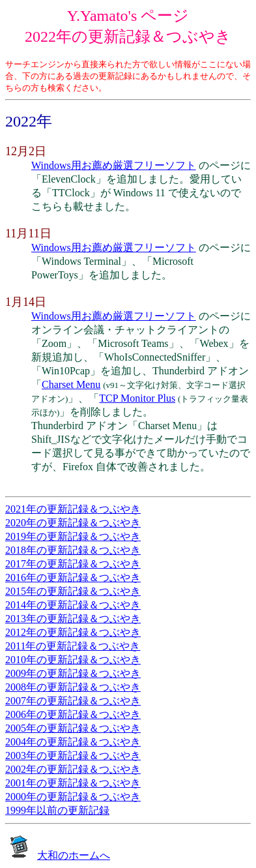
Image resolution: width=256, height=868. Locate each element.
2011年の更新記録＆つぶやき (73, 646)
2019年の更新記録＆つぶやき (73, 536)
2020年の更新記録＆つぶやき (73, 523)
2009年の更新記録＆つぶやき (73, 673)
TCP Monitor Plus (137, 398)
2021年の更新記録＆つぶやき (73, 509)
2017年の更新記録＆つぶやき (73, 564)
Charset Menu (71, 384)
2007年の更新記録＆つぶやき (73, 701)
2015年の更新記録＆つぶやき (73, 591)
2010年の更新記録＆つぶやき (73, 660)
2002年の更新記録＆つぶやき (73, 769)
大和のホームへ (74, 855)
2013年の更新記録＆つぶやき (73, 619)
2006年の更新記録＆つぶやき (73, 714)
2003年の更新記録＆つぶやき (73, 756)
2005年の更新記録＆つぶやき (73, 728)
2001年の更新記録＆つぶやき (73, 783)
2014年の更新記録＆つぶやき (73, 605)
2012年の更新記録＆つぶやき (73, 632)
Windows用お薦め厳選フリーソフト (114, 165)
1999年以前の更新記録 (57, 810)
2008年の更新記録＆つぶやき (73, 687)
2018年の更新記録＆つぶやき (73, 550)
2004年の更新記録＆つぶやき (73, 742)
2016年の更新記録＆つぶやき (73, 577)
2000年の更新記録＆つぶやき (73, 797)
